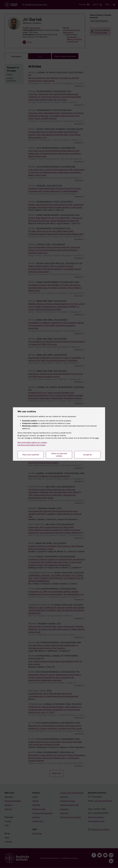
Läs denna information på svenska (31, 445)
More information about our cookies (32, 442)
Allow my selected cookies (59, 455)
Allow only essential (31, 455)
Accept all (87, 455)
